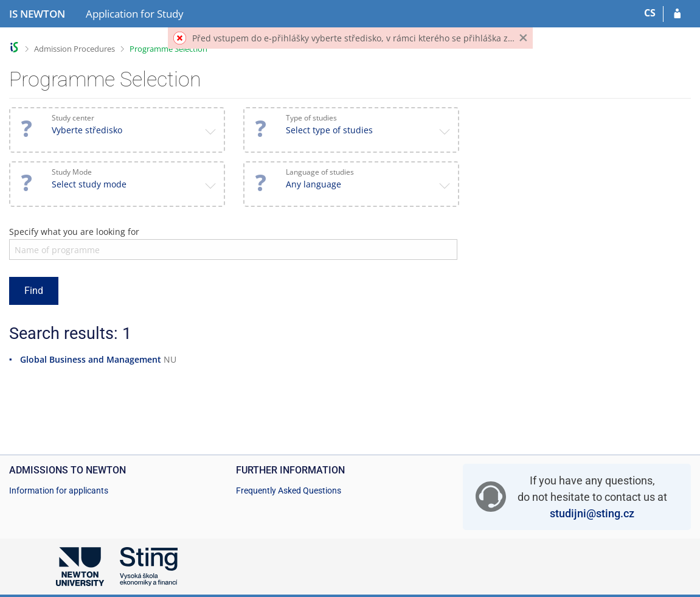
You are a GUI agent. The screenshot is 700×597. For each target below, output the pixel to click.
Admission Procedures (75, 49)
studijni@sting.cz (592, 513)
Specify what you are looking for (74, 232)
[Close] (523, 38)
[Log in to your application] (677, 14)
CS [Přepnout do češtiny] (650, 13)
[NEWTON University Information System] (37, 14)
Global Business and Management (91, 359)
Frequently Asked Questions (289, 491)
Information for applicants (59, 491)
